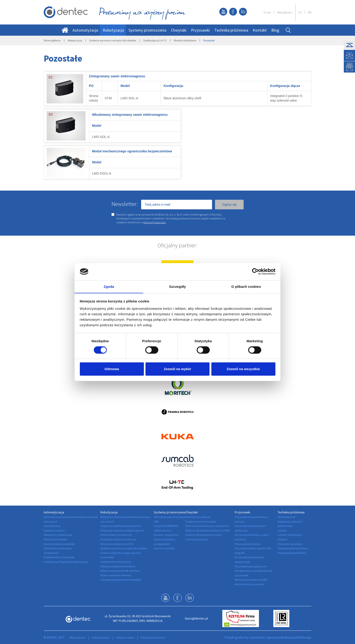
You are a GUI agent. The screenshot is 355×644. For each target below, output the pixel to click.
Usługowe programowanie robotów (121, 580)
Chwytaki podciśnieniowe (293, 548)
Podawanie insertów (56, 539)
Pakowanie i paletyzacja (58, 535)
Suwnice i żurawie (164, 548)
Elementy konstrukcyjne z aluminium (208, 526)
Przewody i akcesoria (290, 544)
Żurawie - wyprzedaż (166, 535)
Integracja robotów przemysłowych (121, 526)
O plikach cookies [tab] (246, 287)
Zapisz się (229, 205)
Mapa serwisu (78, 637)
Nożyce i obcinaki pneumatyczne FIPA (207, 530)
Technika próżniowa (231, 30)
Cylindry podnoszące (290, 535)
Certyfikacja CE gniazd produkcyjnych (66, 562)
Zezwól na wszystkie (243, 369)
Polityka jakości (101, 637)
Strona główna (52, 40)
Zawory (282, 530)
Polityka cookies (125, 637)
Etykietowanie (52, 526)
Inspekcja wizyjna (54, 530)
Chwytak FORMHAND (166, 526)
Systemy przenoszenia (147, 30)
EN (310, 12)
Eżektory (283, 539)
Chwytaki (179, 30)
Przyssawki (200, 30)
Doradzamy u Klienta (198, 517)
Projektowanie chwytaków (59, 557)
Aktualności (285, 12)
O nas (267, 12)
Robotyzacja (113, 30)
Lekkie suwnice (163, 530)
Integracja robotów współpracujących (122, 530)
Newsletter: (125, 204)
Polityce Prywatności (155, 222)
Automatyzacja (85, 30)
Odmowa (112, 369)
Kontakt (260, 30)
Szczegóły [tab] (177, 287)
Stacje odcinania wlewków (59, 544)
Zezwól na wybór (177, 369)
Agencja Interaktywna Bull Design (289, 637)
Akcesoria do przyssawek (249, 584)
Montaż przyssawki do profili (251, 580)
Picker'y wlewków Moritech (116, 575)
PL (300, 12)
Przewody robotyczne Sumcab (118, 539)
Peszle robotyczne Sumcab (116, 535)
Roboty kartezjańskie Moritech (118, 566)
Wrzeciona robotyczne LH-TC (117, 544)
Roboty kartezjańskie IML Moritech (120, 571)
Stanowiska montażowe (58, 548)
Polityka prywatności (153, 637)
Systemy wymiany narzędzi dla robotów (113, 40)
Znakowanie (51, 553)
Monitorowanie (286, 517)
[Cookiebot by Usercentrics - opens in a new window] (255, 271)
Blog (275, 30)
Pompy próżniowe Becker (292, 553)
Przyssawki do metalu (247, 544)
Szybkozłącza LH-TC (155, 40)
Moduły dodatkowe (185, 40)
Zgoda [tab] (109, 287)
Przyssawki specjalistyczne (250, 566)
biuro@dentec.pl (196, 618)
